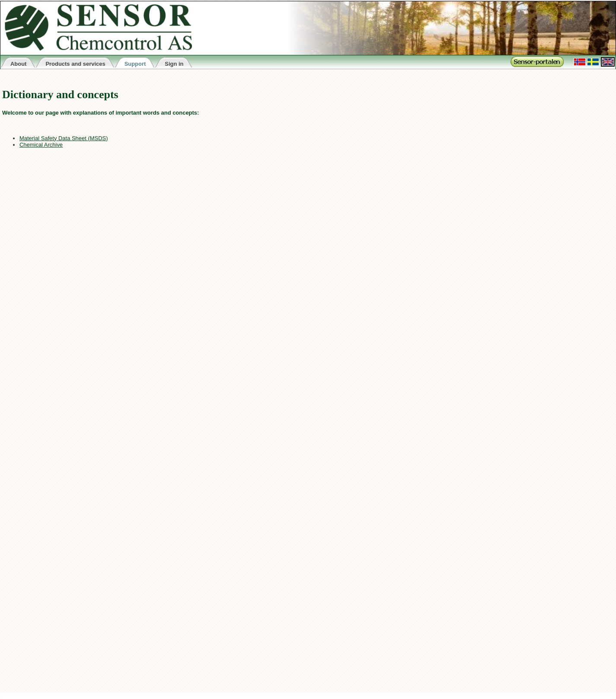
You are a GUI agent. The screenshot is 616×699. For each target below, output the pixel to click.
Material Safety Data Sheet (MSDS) (64, 138)
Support (135, 64)
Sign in (174, 64)
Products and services (75, 64)
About (18, 64)
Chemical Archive (41, 145)
